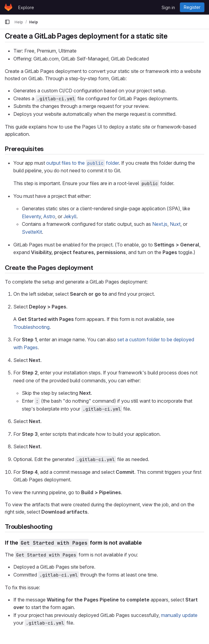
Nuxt (175, 224)
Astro (49, 216)
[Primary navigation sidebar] (7, 22)
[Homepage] (8, 7)
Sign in (168, 7)
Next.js (160, 224)
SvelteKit (32, 232)
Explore (26, 7)
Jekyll (70, 216)
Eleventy (31, 216)
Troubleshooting (31, 327)
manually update (179, 615)
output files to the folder (82, 163)
